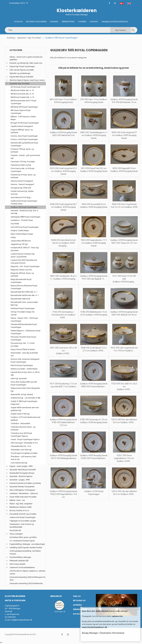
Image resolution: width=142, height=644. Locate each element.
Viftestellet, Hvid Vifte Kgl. (21, 450)
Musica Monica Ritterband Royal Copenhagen (24, 287)
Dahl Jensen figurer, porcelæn (22, 70)
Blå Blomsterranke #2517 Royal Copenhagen (23, 102)
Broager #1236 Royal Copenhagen (25, 123)
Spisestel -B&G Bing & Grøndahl (23, 470)
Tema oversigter (16, 534)
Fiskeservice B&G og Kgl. (21, 165)
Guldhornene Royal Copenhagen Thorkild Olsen (24, 202)
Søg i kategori (121, 30)
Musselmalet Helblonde (20, 299)
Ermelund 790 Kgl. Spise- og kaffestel (22, 150)
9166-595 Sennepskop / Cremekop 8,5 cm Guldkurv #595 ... (63, 315)
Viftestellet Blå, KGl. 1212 (21, 446)
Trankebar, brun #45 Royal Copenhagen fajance (21, 435)
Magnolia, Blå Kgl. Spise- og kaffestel (22, 275)
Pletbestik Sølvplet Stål (19, 561)
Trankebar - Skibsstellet (20, 423)
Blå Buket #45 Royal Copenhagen (24, 107)
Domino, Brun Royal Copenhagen (24, 136)
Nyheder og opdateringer (20, 73)
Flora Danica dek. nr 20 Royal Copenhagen (23, 170)
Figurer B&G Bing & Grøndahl (21, 77)
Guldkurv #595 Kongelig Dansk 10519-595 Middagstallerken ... (63, 458)
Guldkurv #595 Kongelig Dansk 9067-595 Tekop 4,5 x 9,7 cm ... (124, 243)
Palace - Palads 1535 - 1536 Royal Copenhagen (24, 320)
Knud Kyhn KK (15, 530)
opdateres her (117, 616)
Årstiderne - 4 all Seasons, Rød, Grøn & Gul (24, 458)
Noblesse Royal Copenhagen (23, 308)
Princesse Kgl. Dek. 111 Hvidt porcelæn (23, 345)
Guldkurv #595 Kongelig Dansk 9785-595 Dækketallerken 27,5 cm (63, 422)
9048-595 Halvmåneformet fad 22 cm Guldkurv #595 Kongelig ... (63, 243)
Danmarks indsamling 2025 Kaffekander (26, 583)
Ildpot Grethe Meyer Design (22, 234)
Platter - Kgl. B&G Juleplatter (21, 504)
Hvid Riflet (15, 224)
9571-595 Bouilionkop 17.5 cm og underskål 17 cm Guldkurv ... (63, 387)
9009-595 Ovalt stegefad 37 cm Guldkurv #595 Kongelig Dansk (124, 135)
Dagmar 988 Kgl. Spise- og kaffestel (22, 131)
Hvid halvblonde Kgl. (19, 463)
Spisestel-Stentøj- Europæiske (22, 487)
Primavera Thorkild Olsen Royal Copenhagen (23, 338)
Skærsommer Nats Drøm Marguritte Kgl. (25, 390)
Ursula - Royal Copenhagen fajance (25, 439)
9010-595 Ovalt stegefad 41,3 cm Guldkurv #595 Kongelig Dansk (63, 171)
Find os (77, 596)
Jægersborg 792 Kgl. (19, 244)
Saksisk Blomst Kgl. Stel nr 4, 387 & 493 (25, 374)
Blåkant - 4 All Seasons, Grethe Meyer (23, 118)
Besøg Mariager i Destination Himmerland (103, 633)
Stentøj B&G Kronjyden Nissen (22, 473)
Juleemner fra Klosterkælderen (22, 567)
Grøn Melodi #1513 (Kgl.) (21, 197)
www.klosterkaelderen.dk (95, 627)
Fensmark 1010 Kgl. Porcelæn (23, 162)
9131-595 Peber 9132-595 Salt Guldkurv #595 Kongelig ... (124, 279)
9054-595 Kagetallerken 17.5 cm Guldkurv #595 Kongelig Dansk (94, 243)
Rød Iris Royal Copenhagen (22, 365)
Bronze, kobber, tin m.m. (19, 510)
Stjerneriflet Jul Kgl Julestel (22, 394)
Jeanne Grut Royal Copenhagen (23, 517)
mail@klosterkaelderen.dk (21, 620)
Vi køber (82, 22)
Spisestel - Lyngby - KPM (20, 480)
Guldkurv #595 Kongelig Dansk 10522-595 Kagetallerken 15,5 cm (63, 494)
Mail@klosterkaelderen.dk (115, 22)
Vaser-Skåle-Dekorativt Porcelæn (23, 497)
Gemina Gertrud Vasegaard (22, 181)
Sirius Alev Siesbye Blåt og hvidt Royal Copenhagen (24, 383)
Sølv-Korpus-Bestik (17, 564)
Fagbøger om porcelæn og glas (23, 521)
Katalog (18, 22)
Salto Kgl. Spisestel (19, 378)
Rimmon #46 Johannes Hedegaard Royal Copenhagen (25, 361)
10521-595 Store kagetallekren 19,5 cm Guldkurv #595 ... (124, 458)
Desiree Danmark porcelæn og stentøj (25, 483)
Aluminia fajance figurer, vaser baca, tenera (27, 80)
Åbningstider (68, 22)
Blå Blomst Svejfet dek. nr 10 (22, 97)
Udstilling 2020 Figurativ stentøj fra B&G (26, 548)
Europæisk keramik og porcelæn (23, 514)
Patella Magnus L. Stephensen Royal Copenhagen (25, 332)
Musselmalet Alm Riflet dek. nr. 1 (24, 292)
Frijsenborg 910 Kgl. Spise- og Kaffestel (23, 176)
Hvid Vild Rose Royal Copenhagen (25, 227)
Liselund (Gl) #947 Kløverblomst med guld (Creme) (24, 262)
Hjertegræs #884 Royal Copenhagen (25, 217)
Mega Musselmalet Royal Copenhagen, (21, 281)
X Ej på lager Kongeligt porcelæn (24, 453)
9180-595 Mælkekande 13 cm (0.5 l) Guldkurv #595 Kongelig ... (94, 315)
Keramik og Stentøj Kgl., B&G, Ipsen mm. (26, 63)
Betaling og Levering (36, 22)
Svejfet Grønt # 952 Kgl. (20, 414)
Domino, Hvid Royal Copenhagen (24, 139)
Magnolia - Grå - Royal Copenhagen (25, 266)
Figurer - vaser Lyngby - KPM (21, 466)
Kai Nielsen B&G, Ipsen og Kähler (23, 537)
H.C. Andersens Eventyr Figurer (22, 541)
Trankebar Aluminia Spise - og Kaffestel (23, 428)
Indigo (13, 237)
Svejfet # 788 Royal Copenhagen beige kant (24, 403)
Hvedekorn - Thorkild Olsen (22, 220)
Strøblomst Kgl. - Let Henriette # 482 (25, 398)
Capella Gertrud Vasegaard (22, 126)
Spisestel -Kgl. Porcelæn (29, 38)
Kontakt (94, 22)
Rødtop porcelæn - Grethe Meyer (24, 369)
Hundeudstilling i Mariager (20, 557)
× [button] (138, 609)
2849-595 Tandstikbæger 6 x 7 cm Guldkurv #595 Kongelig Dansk (94, 135)
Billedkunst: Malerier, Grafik (21, 507)
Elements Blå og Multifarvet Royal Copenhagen (24, 144)
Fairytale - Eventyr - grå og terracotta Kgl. (25, 157)
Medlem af (56, 596)
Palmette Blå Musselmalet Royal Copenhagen (24, 326)
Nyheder (54, 22)
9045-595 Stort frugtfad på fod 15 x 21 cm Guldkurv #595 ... (124, 207)
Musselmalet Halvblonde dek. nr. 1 (25, 295)
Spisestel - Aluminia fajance (21, 476)
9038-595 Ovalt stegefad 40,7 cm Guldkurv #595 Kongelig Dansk (63, 207)
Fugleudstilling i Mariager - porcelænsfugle (27, 544)
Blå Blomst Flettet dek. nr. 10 (22, 90)
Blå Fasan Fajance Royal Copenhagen (21, 112)
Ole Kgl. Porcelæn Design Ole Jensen (23, 313)
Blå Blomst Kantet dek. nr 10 (22, 94)
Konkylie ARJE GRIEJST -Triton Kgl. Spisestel (25, 249)
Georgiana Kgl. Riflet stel (21, 188)
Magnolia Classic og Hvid (21, 270)
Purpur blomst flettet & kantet (23, 349)
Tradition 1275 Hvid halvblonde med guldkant (25, 419)
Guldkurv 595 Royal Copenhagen (24, 207)
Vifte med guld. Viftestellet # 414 (24, 443)
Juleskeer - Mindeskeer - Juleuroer (24, 493)
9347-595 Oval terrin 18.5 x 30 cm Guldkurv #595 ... (63, 351)
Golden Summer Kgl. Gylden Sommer (22, 193)
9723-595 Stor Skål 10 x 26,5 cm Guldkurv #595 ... (124, 387)
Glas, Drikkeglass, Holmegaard (22, 490)
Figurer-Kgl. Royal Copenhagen (22, 66)
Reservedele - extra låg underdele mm (24, 354)
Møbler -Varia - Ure (17, 500)
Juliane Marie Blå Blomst (21, 241)
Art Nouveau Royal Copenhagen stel (25, 87)
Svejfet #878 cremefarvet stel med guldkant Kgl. (25, 409)
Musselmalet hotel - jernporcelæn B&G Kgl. (24, 304)
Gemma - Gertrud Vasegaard (22, 184)
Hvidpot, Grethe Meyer (20, 230)
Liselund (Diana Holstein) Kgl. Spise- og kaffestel (23, 255)
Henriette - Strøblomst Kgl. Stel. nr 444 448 (24, 212)
